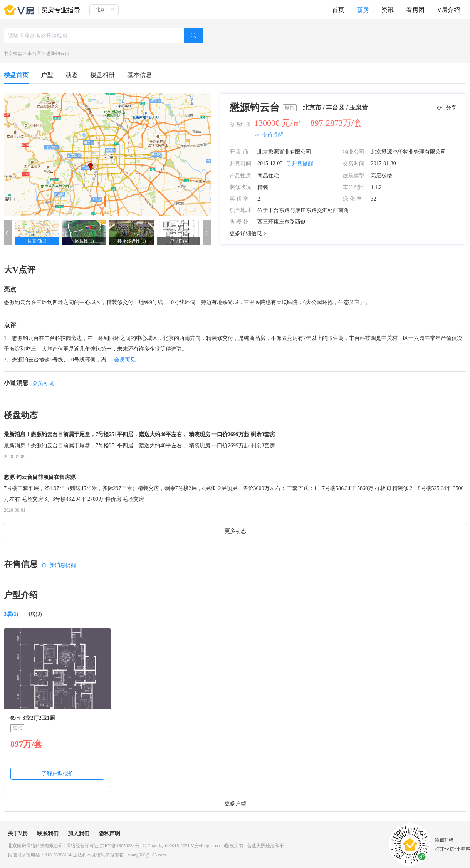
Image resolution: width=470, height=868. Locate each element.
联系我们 (48, 834)
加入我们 (79, 834)
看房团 (415, 10)
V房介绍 (448, 10)
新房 (363, 10)
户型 (47, 75)
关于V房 (18, 834)
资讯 (388, 10)
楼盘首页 (16, 75)
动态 (72, 75)
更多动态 (235, 531)
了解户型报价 (57, 774)
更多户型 (235, 804)
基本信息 (139, 75)
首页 (338, 10)
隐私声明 (109, 834)
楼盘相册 (102, 75)
